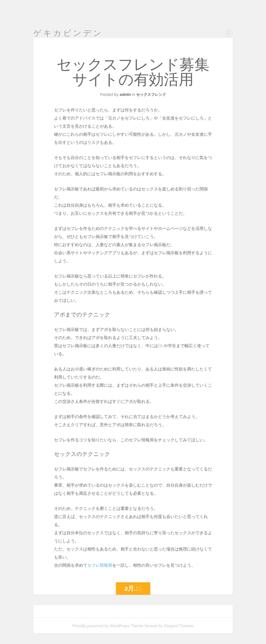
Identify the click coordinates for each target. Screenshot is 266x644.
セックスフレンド (151, 94)
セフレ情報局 (100, 565)
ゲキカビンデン (68, 33)
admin (125, 94)
